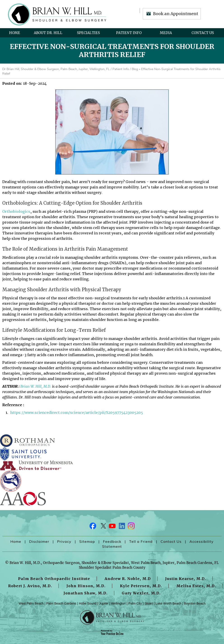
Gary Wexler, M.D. (141, 593)
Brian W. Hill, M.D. (36, 386)
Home (15, 33)
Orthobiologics (16, 211)
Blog (135, 69)
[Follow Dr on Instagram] (131, 527)
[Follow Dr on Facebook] (93, 527)
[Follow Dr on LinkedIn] (121, 527)
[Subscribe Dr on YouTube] (112, 527)
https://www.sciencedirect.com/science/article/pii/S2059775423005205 (77, 413)
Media (166, 33)
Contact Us (203, 33)
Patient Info (129, 33)
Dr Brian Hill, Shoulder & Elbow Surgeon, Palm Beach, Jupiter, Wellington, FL (56, 69)
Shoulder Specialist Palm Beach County (112, 567)
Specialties (88, 33)
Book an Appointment (176, 14)
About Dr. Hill (48, 33)
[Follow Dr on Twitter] (103, 527)
